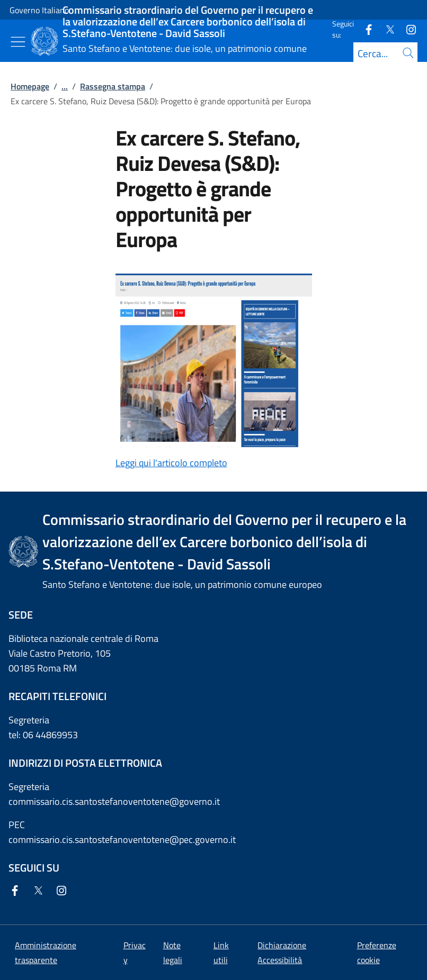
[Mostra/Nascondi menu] (18, 42)
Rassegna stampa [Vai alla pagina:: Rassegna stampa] (113, 86)
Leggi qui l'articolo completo (171, 463)
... (65, 86)
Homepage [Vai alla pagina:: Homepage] (30, 86)
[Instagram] (407, 29)
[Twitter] (386, 29)
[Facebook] (364, 29)
